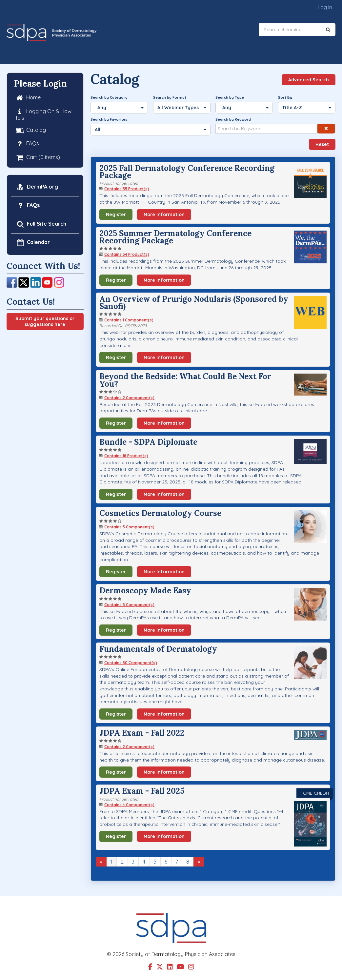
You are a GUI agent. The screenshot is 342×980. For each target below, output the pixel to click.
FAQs (27, 144)
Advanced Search (309, 80)
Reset (322, 144)
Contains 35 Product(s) (127, 189)
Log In (325, 7)
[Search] (328, 30)
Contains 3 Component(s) (129, 527)
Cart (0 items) (38, 157)
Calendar (33, 243)
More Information (164, 214)
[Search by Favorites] (151, 130)
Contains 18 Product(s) (126, 456)
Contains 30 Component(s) (131, 663)
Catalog (30, 130)
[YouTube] (47, 282)
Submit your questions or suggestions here (45, 321)
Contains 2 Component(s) (129, 398)
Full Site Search (41, 224)
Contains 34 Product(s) (127, 254)
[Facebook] (12, 282)
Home (28, 98)
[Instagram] (59, 282)
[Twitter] (24, 282)
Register (116, 214)
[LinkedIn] (35, 282)
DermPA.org (37, 187)
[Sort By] (307, 108)
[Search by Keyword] (266, 129)
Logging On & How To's (43, 114)
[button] (326, 129)
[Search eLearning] (292, 30)
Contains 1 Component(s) (129, 320)
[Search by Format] (182, 108)
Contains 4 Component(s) (129, 805)
